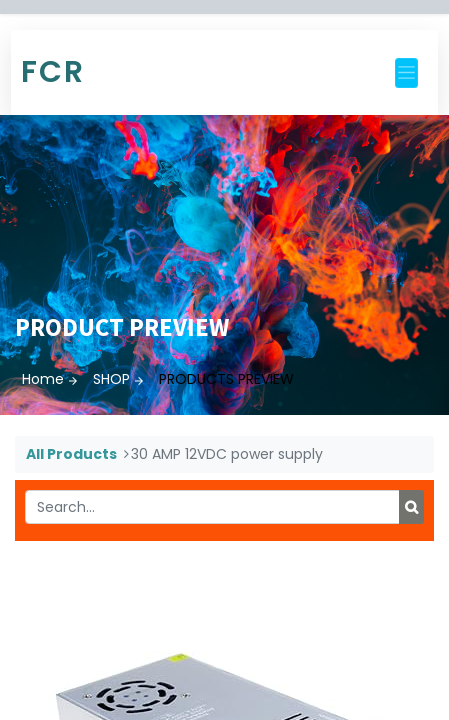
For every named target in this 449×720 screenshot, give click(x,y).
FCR (53, 72)
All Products (71, 454)
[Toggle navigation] (406, 73)
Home (43, 379)
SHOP (111, 379)
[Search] (411, 507)
